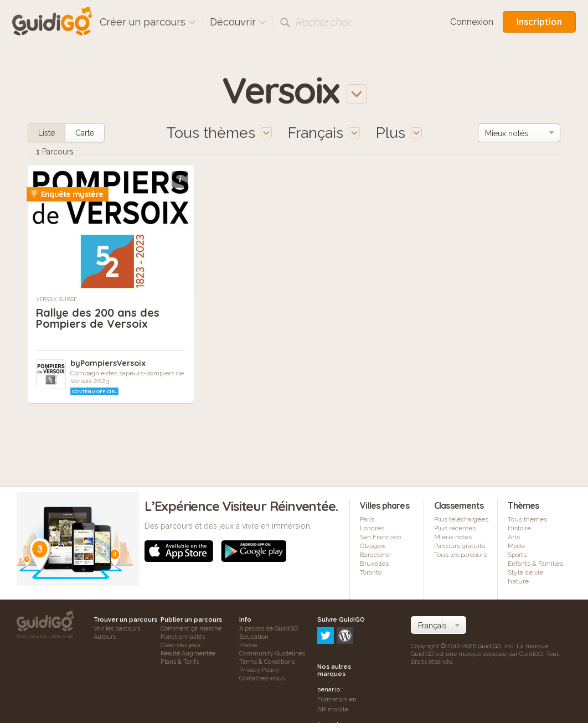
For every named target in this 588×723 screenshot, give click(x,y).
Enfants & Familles (535, 564)
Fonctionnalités (183, 637)
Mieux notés (453, 537)
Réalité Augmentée (188, 654)
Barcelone (375, 555)
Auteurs (105, 637)
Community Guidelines (272, 654)
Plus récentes (455, 528)
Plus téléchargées (461, 519)
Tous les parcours (460, 555)
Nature (518, 581)
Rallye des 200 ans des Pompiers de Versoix (98, 318)
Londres (372, 528)
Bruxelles (374, 564)
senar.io (329, 642)
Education (254, 637)
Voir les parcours (117, 629)
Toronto (371, 572)
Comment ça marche (191, 629)
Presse (248, 645)
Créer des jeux (181, 645)
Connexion (472, 22)
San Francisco (380, 537)
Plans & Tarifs (180, 662)
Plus (399, 133)
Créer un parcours (148, 22)
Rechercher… (325, 22)
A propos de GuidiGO (269, 629)
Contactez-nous (262, 678)
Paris (367, 519)
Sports (517, 555)
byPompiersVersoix (108, 363)
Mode (516, 546)
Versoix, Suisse (56, 299)
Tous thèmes (527, 519)
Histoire (519, 528)
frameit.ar (332, 677)
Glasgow (373, 546)
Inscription (539, 22)
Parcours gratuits (460, 546)
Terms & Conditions (267, 662)
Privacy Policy (259, 670)
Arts (514, 537)
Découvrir (238, 22)
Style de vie (525, 572)
